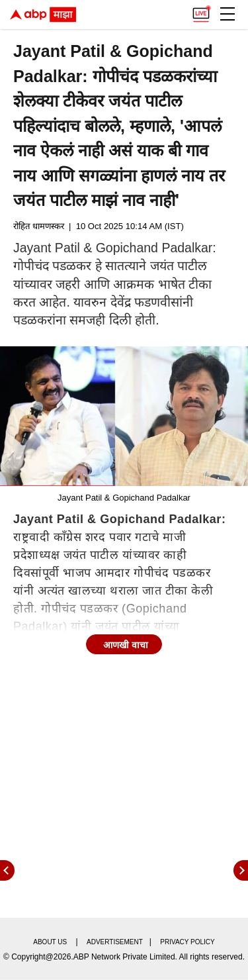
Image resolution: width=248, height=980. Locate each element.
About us (50, 942)
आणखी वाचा (126, 645)
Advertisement (115, 942)
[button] (227, 14)
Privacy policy (187, 942)
